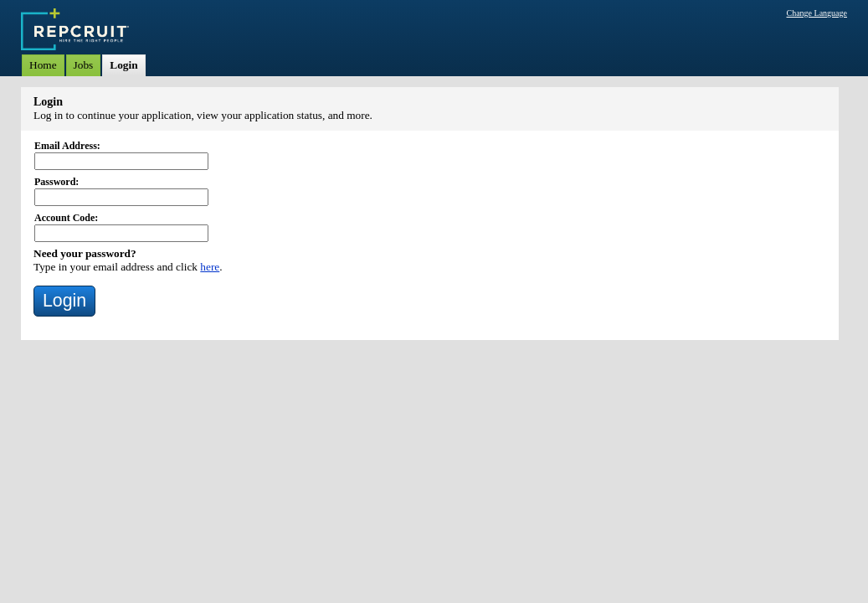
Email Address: (67, 146)
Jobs (84, 65)
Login (123, 65)
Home (43, 65)
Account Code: (66, 218)
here (210, 267)
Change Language (817, 13)
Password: (56, 182)
